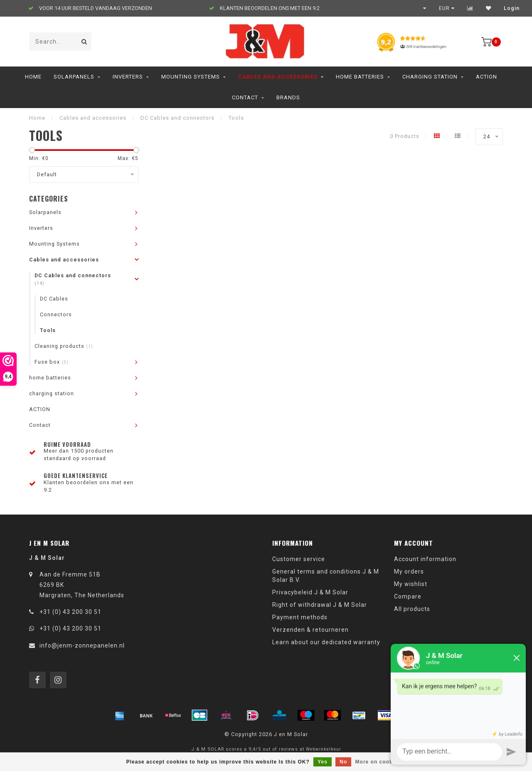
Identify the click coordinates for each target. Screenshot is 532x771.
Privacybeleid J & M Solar (310, 592)
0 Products (405, 136)
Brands (288, 97)
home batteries (360, 77)
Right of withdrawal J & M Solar (320, 605)
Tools (48, 330)
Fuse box (52, 362)
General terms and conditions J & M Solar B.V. (326, 576)
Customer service (299, 559)
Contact (245, 97)
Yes (323, 762)
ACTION (486, 77)
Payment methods (300, 617)
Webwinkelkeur (324, 749)
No (343, 762)
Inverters (128, 77)
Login (512, 8)
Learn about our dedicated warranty (326, 642)
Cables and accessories (278, 77)
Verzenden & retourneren (310, 630)
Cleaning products (64, 346)
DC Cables (54, 299)
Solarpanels (74, 77)
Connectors (56, 314)
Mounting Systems (191, 77)
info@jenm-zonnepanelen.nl (82, 645)
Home (33, 77)
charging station (430, 77)
